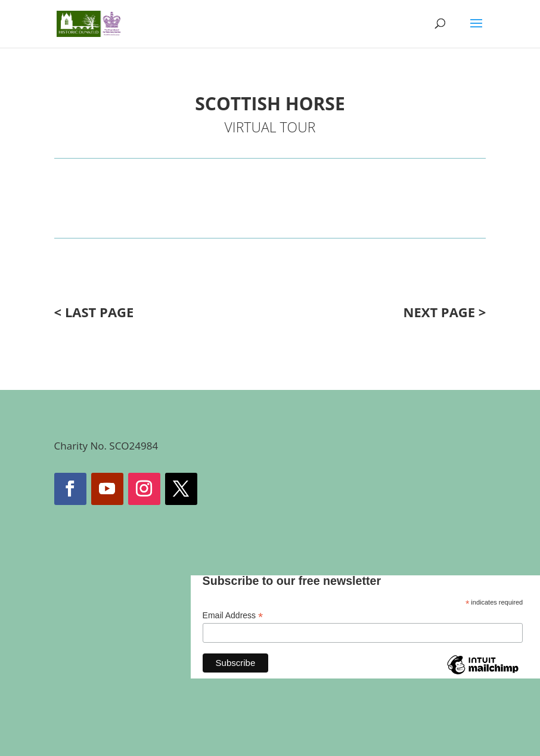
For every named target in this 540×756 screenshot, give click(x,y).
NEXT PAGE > (445, 312)
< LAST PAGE (94, 312)
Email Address (233, 616)
